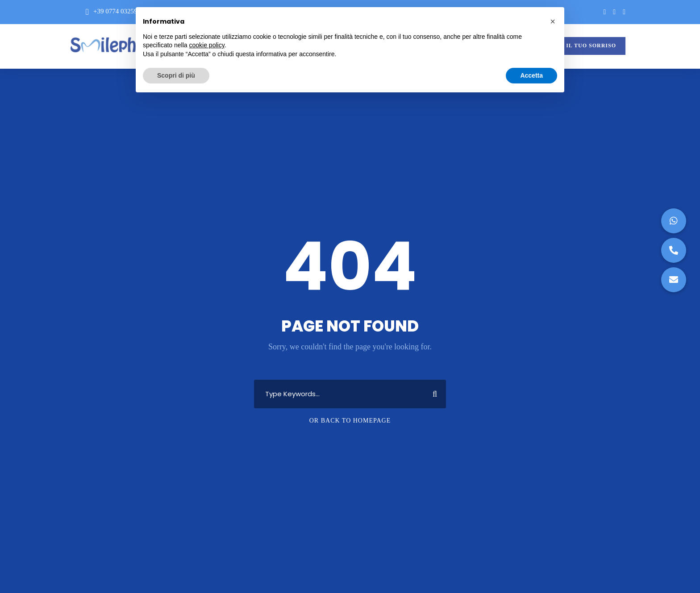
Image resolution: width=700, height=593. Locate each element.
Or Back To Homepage (350, 421)
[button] (674, 280)
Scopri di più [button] (176, 75)
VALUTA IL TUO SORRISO (578, 46)
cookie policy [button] (207, 45)
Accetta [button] (531, 75)
